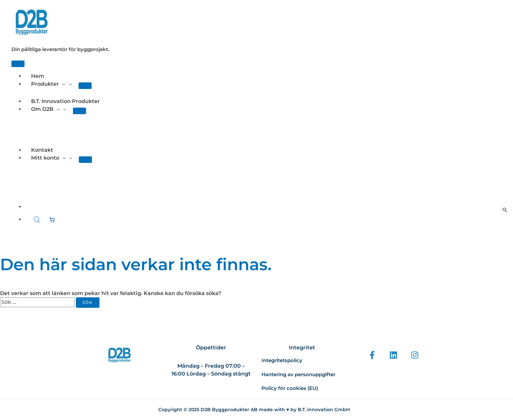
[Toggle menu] (85, 86)
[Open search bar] (37, 220)
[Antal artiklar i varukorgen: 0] (52, 220)
